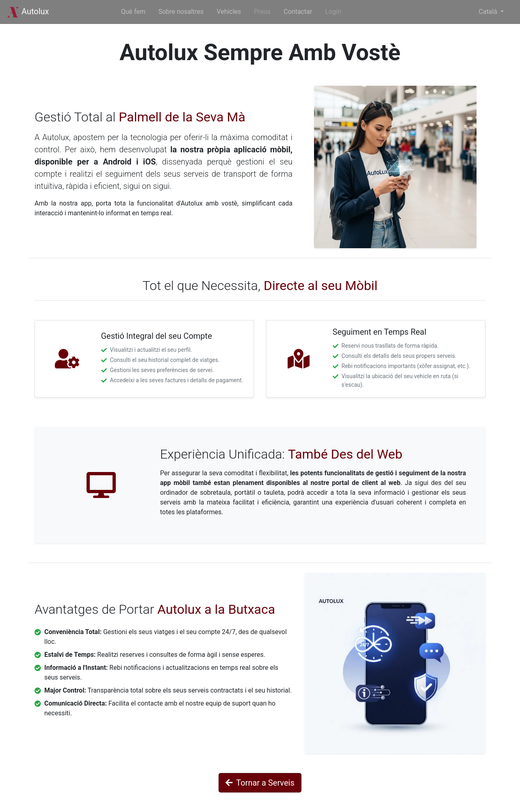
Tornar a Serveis (260, 783)
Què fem (133, 12)
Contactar (298, 12)
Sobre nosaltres (181, 12)
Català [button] (489, 12)
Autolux (28, 11)
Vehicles (229, 12)
